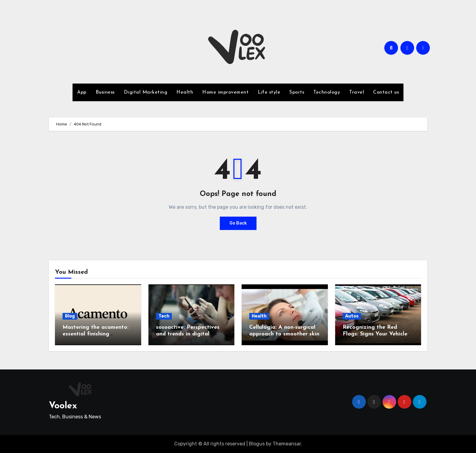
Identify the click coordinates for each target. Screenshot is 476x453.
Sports (297, 92)
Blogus (257, 444)
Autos (352, 316)
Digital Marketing (146, 92)
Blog (70, 316)
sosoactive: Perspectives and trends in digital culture (188, 334)
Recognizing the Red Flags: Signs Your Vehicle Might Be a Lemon (375, 334)
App (82, 92)
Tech (164, 316)
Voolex (63, 406)
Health (185, 92)
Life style (269, 92)
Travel (357, 92)
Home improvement (225, 92)
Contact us (386, 92)
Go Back (238, 223)
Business (105, 92)
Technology (327, 92)
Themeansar (287, 444)
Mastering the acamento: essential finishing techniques (95, 334)
